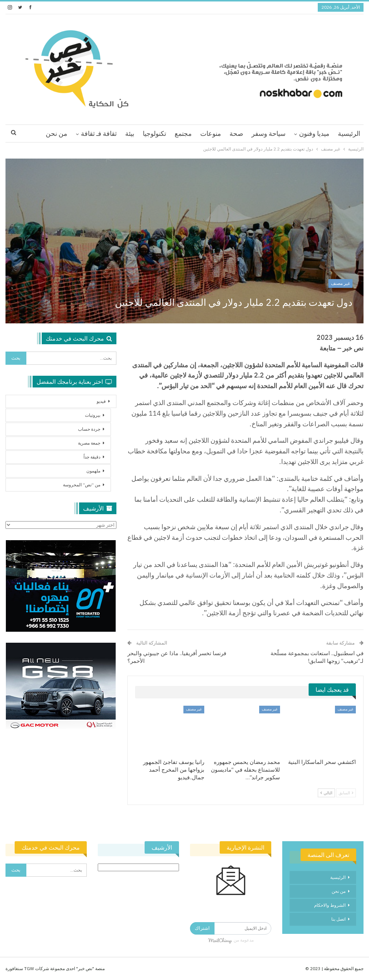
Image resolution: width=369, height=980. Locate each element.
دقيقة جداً (92, 457)
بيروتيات (93, 415)
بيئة (130, 133)
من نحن (57, 133)
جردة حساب (89, 429)
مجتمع (183, 133)
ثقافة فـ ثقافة (99, 133)
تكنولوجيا (154, 133)
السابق (346, 793)
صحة (236, 133)
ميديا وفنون (314, 133)
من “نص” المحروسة (82, 485)
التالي (326, 793)
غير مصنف (340, 283)
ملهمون (93, 471)
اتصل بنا (338, 919)
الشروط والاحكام (330, 905)
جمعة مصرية (89, 443)
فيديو (101, 401)
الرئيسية (349, 133)
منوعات (211, 133)
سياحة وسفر (269, 133)
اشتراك (202, 928)
